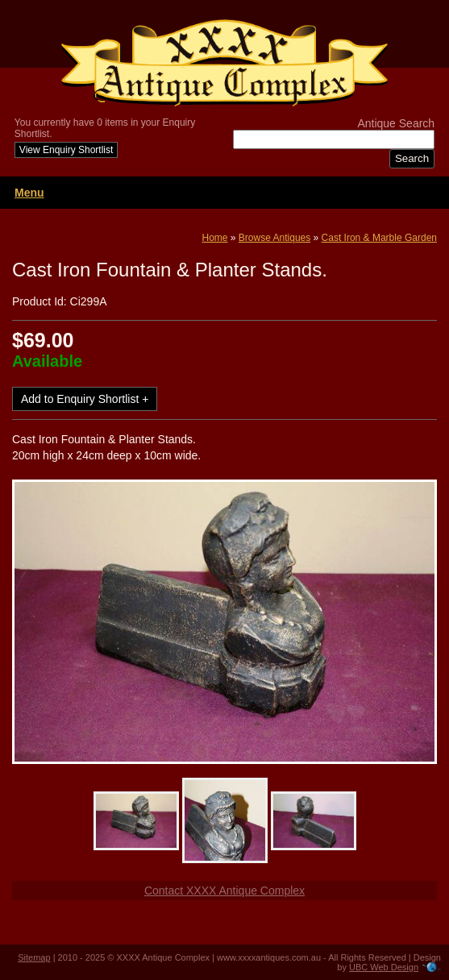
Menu (29, 193)
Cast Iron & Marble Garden (379, 238)
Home (215, 238)
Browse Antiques (274, 238)
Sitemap (34, 957)
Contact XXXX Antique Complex (224, 891)
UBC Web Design (384, 967)
